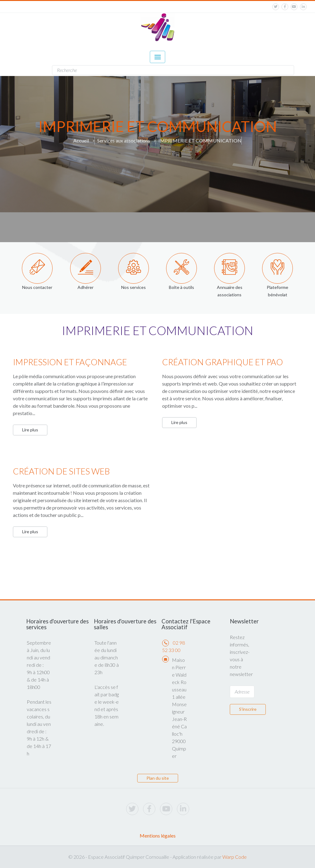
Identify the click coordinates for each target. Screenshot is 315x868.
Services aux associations (124, 140)
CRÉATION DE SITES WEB (61, 471)
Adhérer (86, 287)
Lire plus (30, 430)
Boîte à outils (181, 287)
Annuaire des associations (230, 291)
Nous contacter (37, 287)
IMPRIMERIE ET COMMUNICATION (200, 140)
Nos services (134, 287)
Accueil (81, 140)
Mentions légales (158, 836)
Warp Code (235, 857)
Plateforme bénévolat (277, 291)
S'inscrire (248, 709)
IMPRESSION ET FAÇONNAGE (70, 362)
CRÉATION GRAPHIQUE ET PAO (223, 362)
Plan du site (158, 778)
